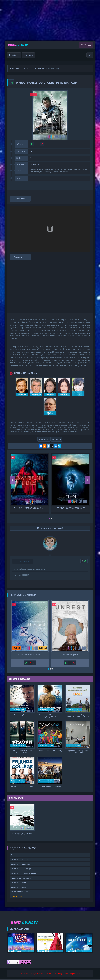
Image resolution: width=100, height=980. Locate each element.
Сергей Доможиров (23, 561)
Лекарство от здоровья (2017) (71, 508)
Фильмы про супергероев (21, 860)
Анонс (33, 95)
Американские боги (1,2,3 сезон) (29, 508)
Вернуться (44, 439)
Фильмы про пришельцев (21, 869)
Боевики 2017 (36, 164)
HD (13, 458)
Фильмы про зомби (19, 887)
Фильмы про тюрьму (19, 892)
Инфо (57, 439)
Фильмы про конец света (21, 864)
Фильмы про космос (19, 855)
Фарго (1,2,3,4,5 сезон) (22, 834)
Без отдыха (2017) (70, 655)
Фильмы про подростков (21, 878)
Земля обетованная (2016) (30, 655)
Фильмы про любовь (19, 883)
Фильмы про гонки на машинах (24, 874)
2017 (32, 152)
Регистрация (28, 55)
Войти (14, 55)
